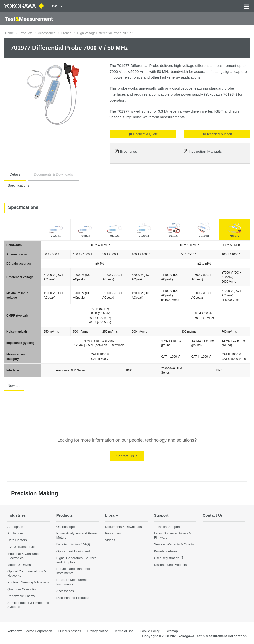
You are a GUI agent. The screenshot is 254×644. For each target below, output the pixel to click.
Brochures (128, 151)
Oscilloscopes (66, 527)
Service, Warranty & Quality (174, 544)
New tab (14, 386)
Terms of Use (124, 631)
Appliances (16, 533)
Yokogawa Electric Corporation (30, 631)
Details (15, 174)
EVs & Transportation (23, 547)
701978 (204, 236)
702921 (56, 236)
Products (26, 33)
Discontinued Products (73, 598)
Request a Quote (143, 134)
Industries (17, 515)
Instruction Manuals (205, 151)
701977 (234, 236)
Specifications (18, 185)
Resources (113, 533)
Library (112, 515)
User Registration (166, 558)
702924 (144, 236)
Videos (110, 540)
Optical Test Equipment (73, 551)
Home (10, 33)
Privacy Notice (97, 631)
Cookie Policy (150, 631)
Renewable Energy (21, 596)
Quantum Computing (23, 589)
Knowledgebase (165, 551)
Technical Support (218, 134)
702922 (85, 236)
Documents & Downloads (53, 174)
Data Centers (17, 540)
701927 (174, 236)
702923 (115, 236)
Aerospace (15, 527)
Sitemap (172, 631)
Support (161, 515)
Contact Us (126, 456)
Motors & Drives (19, 565)
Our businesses (70, 631)
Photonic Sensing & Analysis (28, 582)
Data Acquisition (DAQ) (73, 544)
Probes (66, 33)
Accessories (47, 33)
